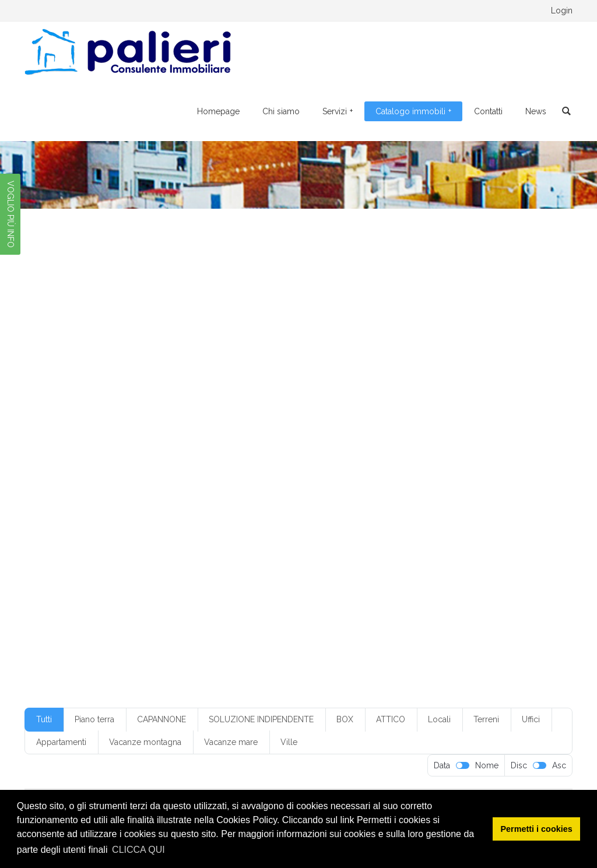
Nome (487, 765)
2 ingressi (289, 391)
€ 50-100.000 (459, 373)
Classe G (352, 426)
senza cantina (364, 530)
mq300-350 (239, 495)
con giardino (254, 443)
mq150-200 (510, 478)
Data (442, 765)
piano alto (415, 495)
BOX (345, 719)
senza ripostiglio (88, 547)
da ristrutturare (194, 461)
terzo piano (329, 547)
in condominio (489, 461)
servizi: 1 (143, 547)
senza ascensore (300, 530)
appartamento (396, 408)
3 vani (489, 391)
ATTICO (391, 719)
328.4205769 (209, 10)
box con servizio (487, 408)
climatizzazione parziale (420, 426)
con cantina (121, 443)
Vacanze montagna (145, 742)
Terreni (486, 719)
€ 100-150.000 (88, 373)
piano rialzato (145, 512)
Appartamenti (61, 742)
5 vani (196, 408)
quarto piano (381, 512)
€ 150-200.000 (213, 373)
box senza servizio (166, 426)
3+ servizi (76, 408)
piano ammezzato (475, 495)
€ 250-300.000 (393, 373)
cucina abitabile (87, 461)
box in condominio (92, 426)
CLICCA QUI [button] (138, 850)
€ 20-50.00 (273, 373)
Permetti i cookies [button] (537, 829)
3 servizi (452, 391)
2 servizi (333, 391)
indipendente (83, 478)
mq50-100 (292, 495)
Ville (289, 742)
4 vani (161, 408)
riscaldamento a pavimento (461, 512)
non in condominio (354, 495)
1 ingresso (78, 391)
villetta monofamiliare (97, 565)
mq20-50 (133, 495)
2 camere (244, 391)
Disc (519, 765)
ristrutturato (178, 530)
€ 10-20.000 (150, 373)
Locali (439, 719)
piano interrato (85, 512)
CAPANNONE (161, 719)
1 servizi (122, 391)
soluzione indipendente (209, 547)
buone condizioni (238, 426)
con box (75, 443)
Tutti (44, 719)
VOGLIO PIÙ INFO (10, 214)
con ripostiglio (374, 443)
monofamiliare (398, 478)
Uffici (531, 719)
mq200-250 (82, 495)
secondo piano (234, 530)
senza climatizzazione (436, 530)
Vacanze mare (231, 742)
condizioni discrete (441, 443)
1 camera (512, 373)
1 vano (204, 391)
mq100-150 (456, 478)
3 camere (409, 391)
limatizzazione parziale (157, 478)
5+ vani (231, 408)
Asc (559, 765)
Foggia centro (312, 461)
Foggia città (367, 461)
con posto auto (312, 443)
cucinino (142, 461)
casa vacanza (302, 426)
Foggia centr (254, 461)
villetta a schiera (441, 547)
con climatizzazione (187, 443)
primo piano (327, 512)
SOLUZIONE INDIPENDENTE (261, 719)
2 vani (370, 391)
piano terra (275, 512)
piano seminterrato (213, 512)
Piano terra (94, 719)
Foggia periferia (426, 461)
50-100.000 (276, 408)
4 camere (121, 408)
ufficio (372, 547)
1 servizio (164, 391)
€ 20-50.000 (330, 373)
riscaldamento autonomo (103, 530)
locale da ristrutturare (324, 478)
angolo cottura (335, 408)
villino (158, 565)
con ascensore (498, 426)
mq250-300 (183, 495)
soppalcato (279, 547)
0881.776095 (139, 10)
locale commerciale (242, 478)
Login (562, 10)
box (440, 408)
